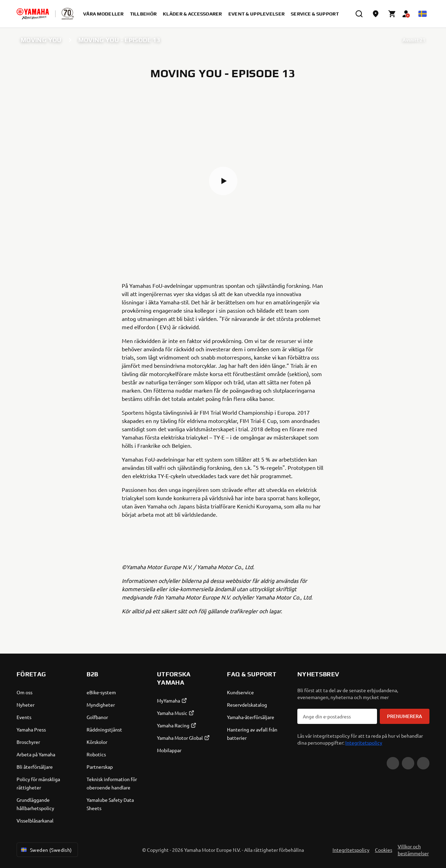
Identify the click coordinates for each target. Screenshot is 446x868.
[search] (359, 14)
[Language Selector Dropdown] (423, 14)
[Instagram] (423, 763)
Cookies (384, 850)
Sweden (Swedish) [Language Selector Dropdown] (46, 850)
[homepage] (33, 14)
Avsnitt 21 (414, 40)
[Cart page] (392, 14)
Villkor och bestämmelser (413, 850)
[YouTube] (393, 763)
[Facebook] (408, 763)
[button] (223, 181)
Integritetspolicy (364, 743)
